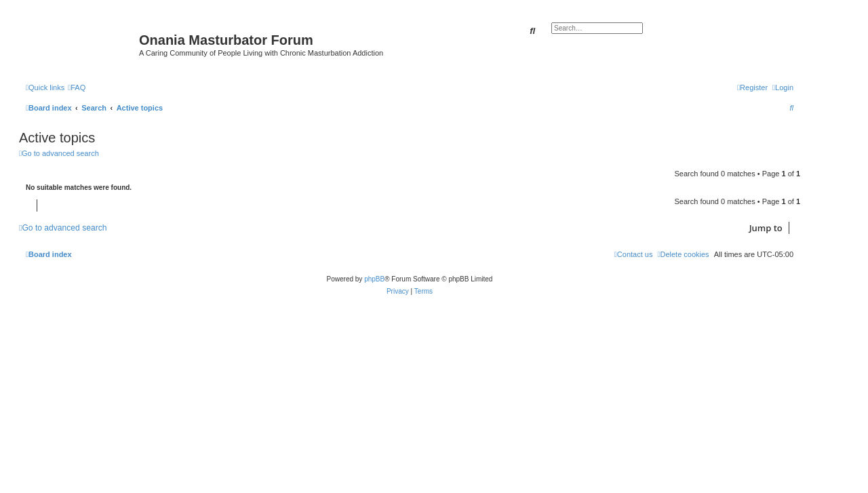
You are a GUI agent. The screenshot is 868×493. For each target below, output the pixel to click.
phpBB (374, 279)
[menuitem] (77, 87)
